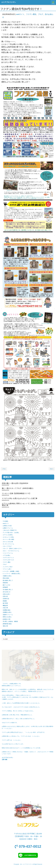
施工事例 (5, 603)
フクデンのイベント (8, 558)
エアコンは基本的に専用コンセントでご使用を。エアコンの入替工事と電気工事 (28, 504)
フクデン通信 (31, 14)
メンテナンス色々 (8, 567)
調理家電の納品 (7, 624)
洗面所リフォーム (8, 615)
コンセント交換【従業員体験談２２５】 (16, 493)
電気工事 (5, 626)
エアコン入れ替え (8, 535)
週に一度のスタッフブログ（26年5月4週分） (18, 488)
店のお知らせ (7, 592)
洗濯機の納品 (7, 610)
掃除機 (5, 601)
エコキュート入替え (8, 537)
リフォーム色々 (7, 569)
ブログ (41, 14)
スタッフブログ (7, 546)
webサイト (20, 14)
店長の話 (5, 596)
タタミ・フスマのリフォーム (11, 551)
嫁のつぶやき (7, 585)
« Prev (4, 469)
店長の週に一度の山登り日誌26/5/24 (15, 483)
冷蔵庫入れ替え (7, 576)
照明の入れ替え (7, 617)
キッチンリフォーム (8, 544)
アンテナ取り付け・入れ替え (11, 533)
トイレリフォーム (8, 553)
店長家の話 (6, 599)
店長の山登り (7, 594)
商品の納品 (6, 578)
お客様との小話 (7, 526)
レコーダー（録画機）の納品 (11, 571)
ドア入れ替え (7, 555)
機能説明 (5, 606)
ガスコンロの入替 (8, 542)
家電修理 (5, 587)
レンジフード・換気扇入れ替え (12, 574)
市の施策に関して (8, 590)
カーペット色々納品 (8, 539)
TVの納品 (5, 521)
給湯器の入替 (7, 619)
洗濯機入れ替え (7, 612)
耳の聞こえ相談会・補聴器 (10, 621)
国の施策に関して (8, 580)
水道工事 (5, 608)
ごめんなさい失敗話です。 (10, 530)
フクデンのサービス (8, 560)
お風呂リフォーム (8, 528)
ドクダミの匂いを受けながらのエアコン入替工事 (20, 498)
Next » (52, 469)
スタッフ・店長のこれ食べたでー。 (13, 549)
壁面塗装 (5, 583)
